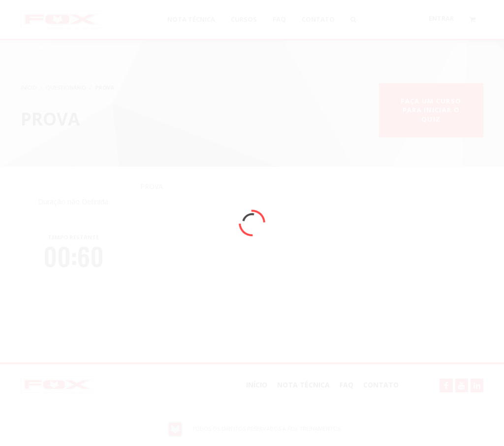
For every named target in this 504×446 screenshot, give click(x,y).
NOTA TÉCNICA (303, 385)
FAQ (346, 385)
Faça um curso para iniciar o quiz (431, 110)
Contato (381, 385)
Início (257, 385)
